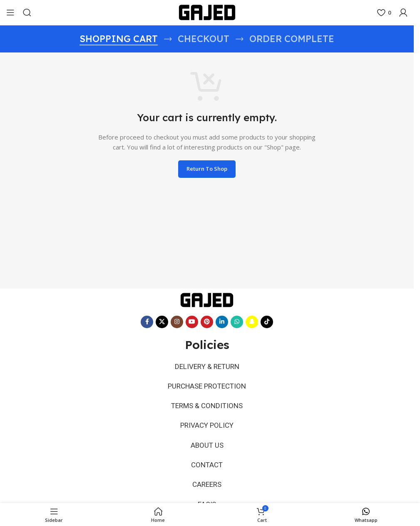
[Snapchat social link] (252, 322)
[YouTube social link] (192, 322)
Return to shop (207, 169)
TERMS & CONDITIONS (207, 403)
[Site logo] (207, 12)
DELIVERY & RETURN (207, 366)
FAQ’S (207, 494)
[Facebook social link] (147, 322)
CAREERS (207, 476)
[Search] (27, 12)
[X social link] (162, 322)
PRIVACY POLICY (207, 421)
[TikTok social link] (267, 322)
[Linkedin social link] (222, 322)
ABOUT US (207, 439)
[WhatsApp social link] (237, 322)
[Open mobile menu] (10, 12)
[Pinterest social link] (207, 322)
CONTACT (207, 458)
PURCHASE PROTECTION (207, 384)
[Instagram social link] (177, 322)
